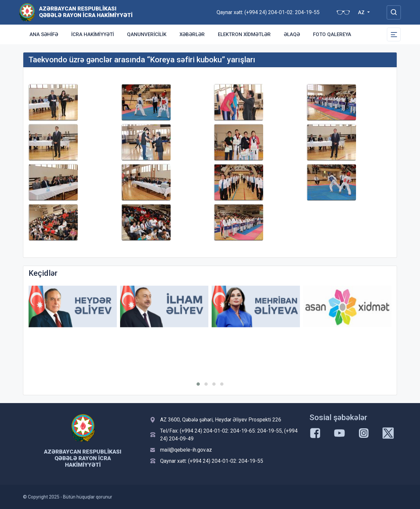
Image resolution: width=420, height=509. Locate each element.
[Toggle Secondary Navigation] (394, 34)
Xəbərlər (192, 34)
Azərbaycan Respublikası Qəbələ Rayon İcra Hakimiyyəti (86, 12)
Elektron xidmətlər (244, 34)
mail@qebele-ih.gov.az (186, 450)
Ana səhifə (44, 34)
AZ (362, 12)
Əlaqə (292, 34)
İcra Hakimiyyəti (93, 34)
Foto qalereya (332, 34)
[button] (198, 384)
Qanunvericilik (147, 34)
